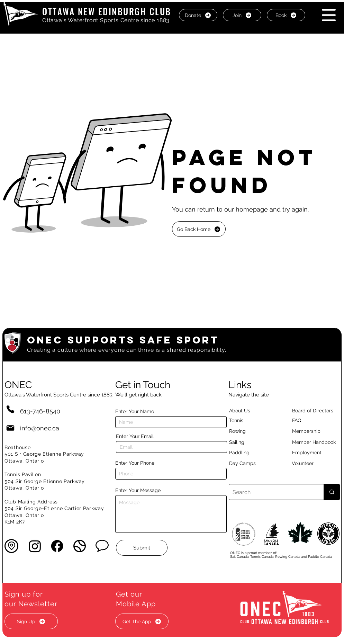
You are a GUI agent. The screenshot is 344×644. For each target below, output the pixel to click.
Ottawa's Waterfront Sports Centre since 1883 (106, 20)
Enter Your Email (135, 436)
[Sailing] (250, 442)
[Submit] (142, 548)
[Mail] (10, 428)
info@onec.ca (40, 428)
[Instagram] (35, 546)
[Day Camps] (250, 463)
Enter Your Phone (135, 463)
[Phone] (10, 409)
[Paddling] (247, 453)
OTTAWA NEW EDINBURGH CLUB (107, 11)
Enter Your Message (138, 490)
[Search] (271, 492)
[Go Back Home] (199, 229)
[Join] (242, 15)
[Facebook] (57, 546)
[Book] (286, 15)
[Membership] (310, 431)
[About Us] (252, 411)
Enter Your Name (135, 411)
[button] (329, 15)
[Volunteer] (315, 463)
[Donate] (198, 15)
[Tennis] (241, 420)
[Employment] (315, 453)
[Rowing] (244, 431)
